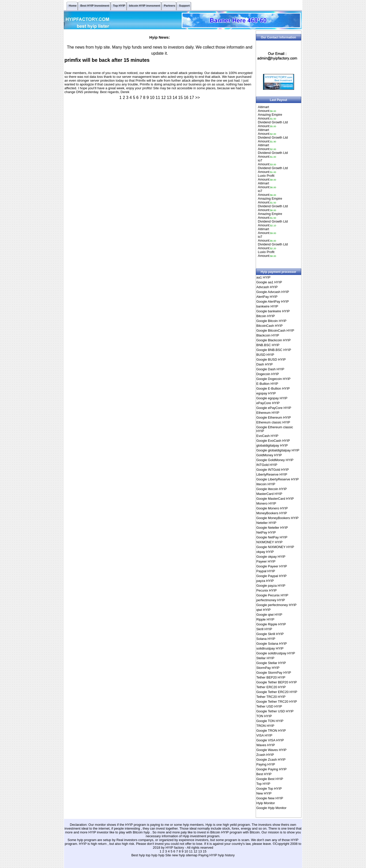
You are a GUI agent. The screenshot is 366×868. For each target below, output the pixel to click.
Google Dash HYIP (270, 369)
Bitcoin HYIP (266, 316)
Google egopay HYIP (272, 398)
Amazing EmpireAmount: (270, 116)
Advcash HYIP (267, 287)
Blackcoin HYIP (268, 335)
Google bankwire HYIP (273, 311)
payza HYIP (265, 581)
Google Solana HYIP (272, 644)
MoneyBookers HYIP (272, 513)
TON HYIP (264, 716)
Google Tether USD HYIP (275, 711)
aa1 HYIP (264, 277)
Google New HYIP (270, 798)
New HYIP (264, 793)
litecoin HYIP (266, 484)
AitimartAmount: (267, 109)
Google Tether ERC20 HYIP (277, 692)
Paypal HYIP (266, 571)
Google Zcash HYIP (271, 760)
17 (192, 98)
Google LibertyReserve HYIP (278, 479)
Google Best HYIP (270, 779)
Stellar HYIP (265, 658)
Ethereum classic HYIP (273, 422)
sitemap (192, 855)
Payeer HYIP (266, 561)
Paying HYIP (266, 764)
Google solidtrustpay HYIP (276, 653)
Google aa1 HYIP (269, 282)
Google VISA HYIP (270, 740)
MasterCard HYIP (269, 494)
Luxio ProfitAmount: (267, 178)
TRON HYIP (265, 726)
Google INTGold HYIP (273, 470)
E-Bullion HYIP (267, 384)
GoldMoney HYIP (269, 455)
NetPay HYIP (266, 532)
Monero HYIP (266, 503)
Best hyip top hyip (145, 855)
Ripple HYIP (265, 619)
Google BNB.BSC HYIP (274, 350)
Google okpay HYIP (271, 557)
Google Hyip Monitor (272, 808)
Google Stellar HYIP (271, 663)
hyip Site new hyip (172, 855)
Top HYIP (263, 784)
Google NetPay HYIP (272, 537)
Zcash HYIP (265, 755)
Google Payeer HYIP (272, 566)
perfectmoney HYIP (271, 600)
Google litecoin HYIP (272, 489)
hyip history (226, 855)
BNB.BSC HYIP (268, 345)
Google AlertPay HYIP (273, 301)
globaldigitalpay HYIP (272, 445)
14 (175, 98)
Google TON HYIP (270, 721)
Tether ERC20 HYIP (271, 687)
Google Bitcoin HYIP (272, 321)
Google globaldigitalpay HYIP (278, 450)
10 (152, 98)
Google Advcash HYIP (273, 292)
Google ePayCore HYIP (274, 408)
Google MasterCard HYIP (275, 499)
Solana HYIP (266, 639)
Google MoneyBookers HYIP (278, 518)
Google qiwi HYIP (269, 615)
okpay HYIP (265, 552)
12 (163, 98)
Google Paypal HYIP (272, 576)
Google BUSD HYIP (271, 359)
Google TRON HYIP (271, 731)
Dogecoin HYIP (268, 374)
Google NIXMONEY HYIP (275, 547)
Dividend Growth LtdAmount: (273, 124)
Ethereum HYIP (268, 413)
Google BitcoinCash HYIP (275, 330)
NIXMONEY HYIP (270, 542)
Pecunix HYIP (267, 590)
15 (180, 98)
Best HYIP (264, 774)
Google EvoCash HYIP (273, 441)
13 (169, 98)
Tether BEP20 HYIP (271, 677)
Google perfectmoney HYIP (277, 605)
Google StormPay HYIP (274, 673)
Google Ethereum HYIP (274, 417)
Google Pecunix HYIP (272, 595)
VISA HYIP (264, 735)
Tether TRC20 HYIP (271, 697)
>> (198, 98)
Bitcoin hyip (142, 832)
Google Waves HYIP (272, 750)
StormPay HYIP (268, 668)
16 (186, 98)
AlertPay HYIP (267, 297)
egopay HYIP (266, 393)
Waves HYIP (266, 745)
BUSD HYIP (265, 355)
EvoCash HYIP (268, 436)
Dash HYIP (265, 364)
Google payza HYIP (271, 586)
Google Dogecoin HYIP (273, 379)
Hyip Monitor (266, 803)
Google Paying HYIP (272, 769)
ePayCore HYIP (268, 403)
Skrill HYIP (264, 629)
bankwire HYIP (267, 306)
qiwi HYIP (264, 610)
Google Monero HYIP (272, 508)
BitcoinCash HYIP (270, 326)
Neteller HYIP (266, 523)
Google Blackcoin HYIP (274, 340)
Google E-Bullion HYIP (273, 388)
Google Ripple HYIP (271, 624)
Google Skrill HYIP (270, 634)
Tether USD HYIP (269, 706)
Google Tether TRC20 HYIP (277, 702)
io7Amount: (267, 162)
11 (158, 98)
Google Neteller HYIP (272, 528)
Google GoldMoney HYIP (275, 460)
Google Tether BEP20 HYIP (277, 682)
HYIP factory (175, 848)
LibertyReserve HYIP (272, 474)
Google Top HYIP (269, 789)
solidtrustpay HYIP (270, 648)
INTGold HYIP (267, 465)
